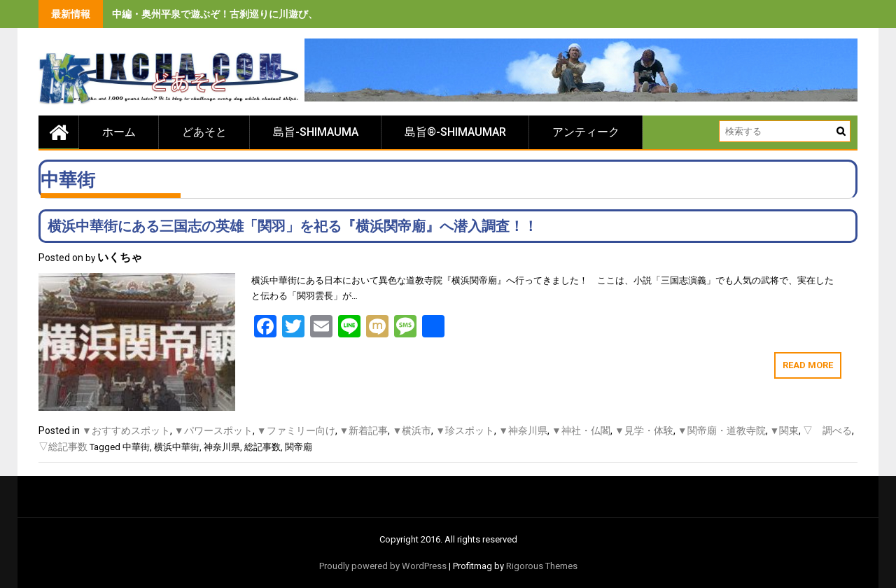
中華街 (136, 447)
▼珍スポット (465, 430)
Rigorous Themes (542, 566)
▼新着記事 (364, 430)
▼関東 (785, 430)
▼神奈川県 (523, 430)
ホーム (119, 132)
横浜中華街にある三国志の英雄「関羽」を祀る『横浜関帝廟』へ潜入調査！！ (293, 226)
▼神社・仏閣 (581, 430)
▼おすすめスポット (126, 430)
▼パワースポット (213, 430)
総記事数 (262, 447)
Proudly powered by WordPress (383, 566)
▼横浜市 (412, 430)
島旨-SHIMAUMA (316, 132)
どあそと (204, 132)
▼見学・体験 (644, 430)
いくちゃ (120, 257)
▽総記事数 (63, 447)
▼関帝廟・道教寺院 (722, 430)
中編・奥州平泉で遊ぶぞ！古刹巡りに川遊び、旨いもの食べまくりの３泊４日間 (288, 14)
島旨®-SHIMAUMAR (455, 132)
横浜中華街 (177, 447)
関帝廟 (299, 447)
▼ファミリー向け (296, 430)
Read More (808, 365)
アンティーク (586, 132)
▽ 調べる (827, 430)
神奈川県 (222, 447)
